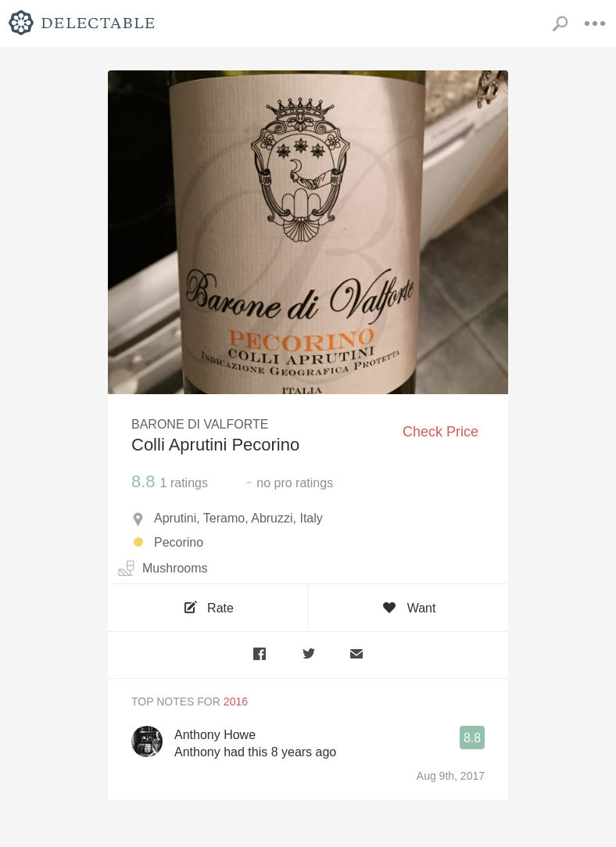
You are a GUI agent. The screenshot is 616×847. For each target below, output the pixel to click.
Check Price (441, 432)
